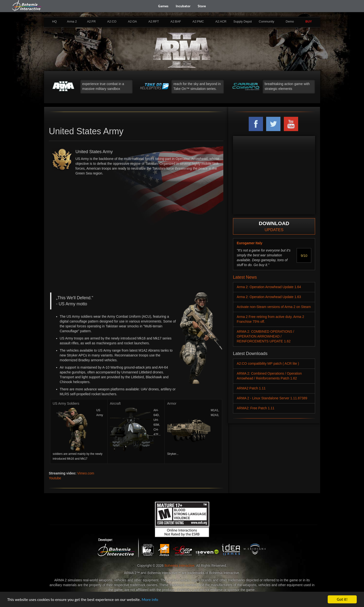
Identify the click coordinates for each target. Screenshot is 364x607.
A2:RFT (154, 22)
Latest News (245, 277)
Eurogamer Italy (250, 243)
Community (267, 22)
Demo (290, 22)
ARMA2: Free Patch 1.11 (256, 408)
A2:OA (132, 22)
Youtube (55, 478)
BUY (309, 22)
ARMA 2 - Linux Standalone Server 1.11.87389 (272, 398)
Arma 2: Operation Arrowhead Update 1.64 (269, 287)
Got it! (342, 599)
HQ (54, 22)
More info (150, 600)
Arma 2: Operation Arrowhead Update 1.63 (269, 297)
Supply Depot (243, 22)
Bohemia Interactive (179, 566)
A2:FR (91, 22)
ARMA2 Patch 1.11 (251, 388)
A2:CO (112, 22)
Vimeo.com (86, 473)
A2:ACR (221, 22)
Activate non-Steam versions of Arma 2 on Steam (274, 307)
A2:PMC (198, 22)
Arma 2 (72, 22)
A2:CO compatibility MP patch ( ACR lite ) (268, 363)
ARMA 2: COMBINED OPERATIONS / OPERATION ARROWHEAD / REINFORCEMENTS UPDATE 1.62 (266, 336)
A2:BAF (176, 22)
